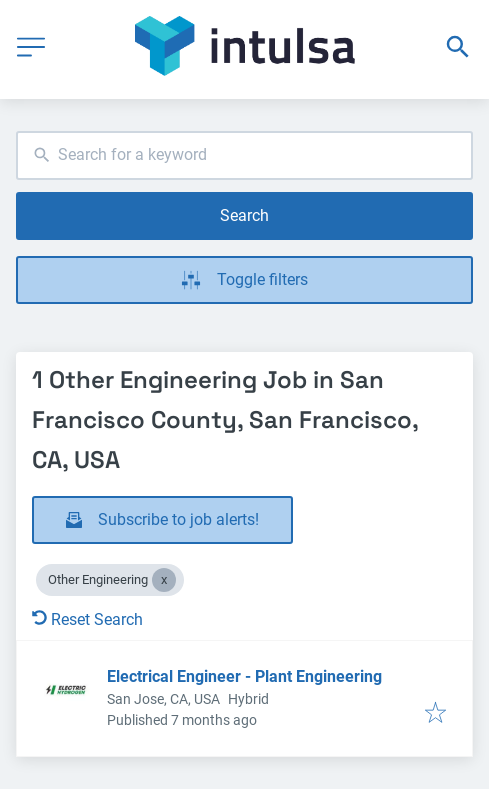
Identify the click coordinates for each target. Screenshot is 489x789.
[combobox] (244, 155)
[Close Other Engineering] (164, 580)
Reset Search (87, 619)
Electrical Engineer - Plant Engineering (244, 676)
